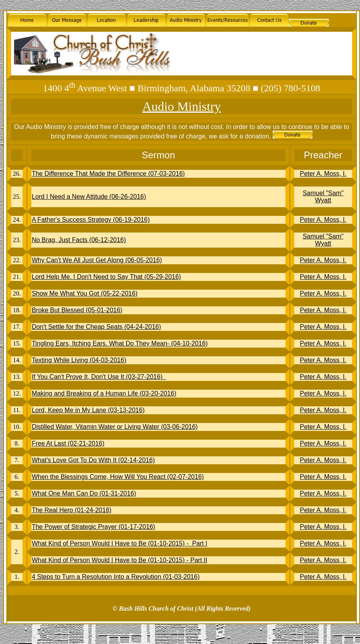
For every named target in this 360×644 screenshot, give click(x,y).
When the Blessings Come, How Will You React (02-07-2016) (118, 477)
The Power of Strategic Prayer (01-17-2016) (93, 527)
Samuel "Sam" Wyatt (323, 197)
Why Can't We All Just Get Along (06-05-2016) (97, 260)
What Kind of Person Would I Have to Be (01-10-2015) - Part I (120, 543)
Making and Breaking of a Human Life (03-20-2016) (104, 393)
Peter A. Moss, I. (323, 174)
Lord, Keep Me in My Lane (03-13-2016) (88, 410)
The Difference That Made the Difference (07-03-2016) (108, 174)
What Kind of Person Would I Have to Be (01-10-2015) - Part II (120, 560)
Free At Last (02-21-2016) (68, 443)
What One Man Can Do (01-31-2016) (84, 493)
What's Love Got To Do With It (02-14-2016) (93, 460)
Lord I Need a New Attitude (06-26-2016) (89, 197)
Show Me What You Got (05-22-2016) (85, 293)
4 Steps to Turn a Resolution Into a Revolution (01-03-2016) (116, 577)
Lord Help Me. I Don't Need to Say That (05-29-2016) (106, 277)
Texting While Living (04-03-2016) (79, 360)
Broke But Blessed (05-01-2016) (77, 310)
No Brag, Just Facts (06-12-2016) (79, 240)
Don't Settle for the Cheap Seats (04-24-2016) (96, 327)
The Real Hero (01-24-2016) (72, 510)
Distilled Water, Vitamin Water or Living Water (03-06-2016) (115, 427)
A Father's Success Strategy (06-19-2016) (91, 220)
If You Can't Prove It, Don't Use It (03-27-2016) (99, 377)
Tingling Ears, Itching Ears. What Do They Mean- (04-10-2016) (120, 343)
